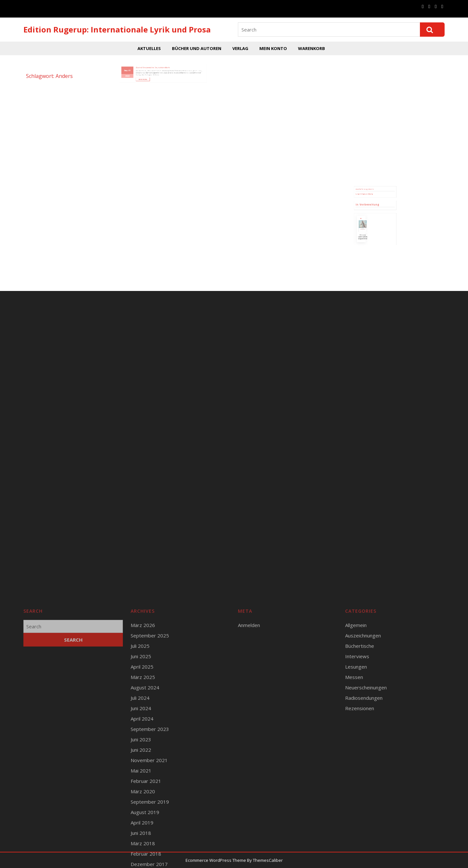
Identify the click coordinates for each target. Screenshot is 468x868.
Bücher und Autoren (197, 48)
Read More (151, 70)
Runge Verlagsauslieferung (368, 209)
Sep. (139, 64)
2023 (140, 68)
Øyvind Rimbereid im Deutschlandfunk (156, 62)
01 (142, 64)
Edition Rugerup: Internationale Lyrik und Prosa (117, 29)
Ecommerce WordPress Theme (216, 860)
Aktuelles (149, 48)
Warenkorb (312, 48)
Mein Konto (273, 48)
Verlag (240, 48)
